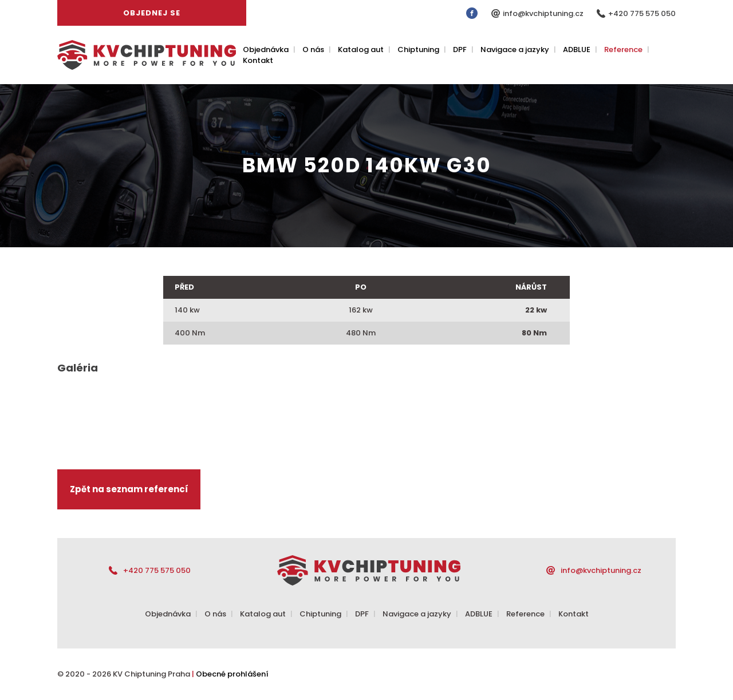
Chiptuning (418, 50)
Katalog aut (361, 50)
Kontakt (258, 60)
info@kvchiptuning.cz (544, 13)
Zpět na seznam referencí (129, 489)
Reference (623, 50)
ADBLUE (577, 50)
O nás (313, 50)
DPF (460, 50)
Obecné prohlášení (232, 674)
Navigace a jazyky (515, 50)
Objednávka (266, 50)
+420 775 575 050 (642, 13)
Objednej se (152, 13)
